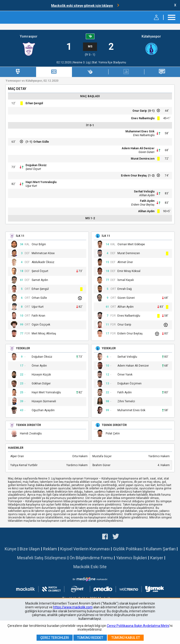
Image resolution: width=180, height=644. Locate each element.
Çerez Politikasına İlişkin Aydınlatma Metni (138, 626)
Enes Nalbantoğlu (143, 118)
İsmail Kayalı (126, 280)
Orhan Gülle (41, 142)
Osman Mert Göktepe (131, 244)
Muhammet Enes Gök (140, 131)
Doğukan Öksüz (36, 165)
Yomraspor (29, 36)
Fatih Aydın (147, 201)
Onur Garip (140, 111)
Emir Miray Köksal (129, 271)
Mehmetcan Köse (43, 253)
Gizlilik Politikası (128, 549)
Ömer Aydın (39, 366)
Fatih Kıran (38, 316)
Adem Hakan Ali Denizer (138, 148)
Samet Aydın (40, 280)
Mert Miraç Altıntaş (44, 334)
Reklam (50, 549)
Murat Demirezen (143, 159)
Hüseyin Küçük (41, 375)
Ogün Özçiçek (41, 325)
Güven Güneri (146, 152)
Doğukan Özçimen (129, 384)
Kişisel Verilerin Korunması (85, 549)
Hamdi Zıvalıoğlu (31, 434)
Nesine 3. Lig (82, 62)
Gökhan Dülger (41, 384)
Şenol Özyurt (33, 169)
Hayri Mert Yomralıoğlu (41, 182)
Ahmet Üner (125, 262)
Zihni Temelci (126, 401)
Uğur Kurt (31, 186)
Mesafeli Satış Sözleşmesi (42, 558)
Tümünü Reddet (90, 638)
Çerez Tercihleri (55, 638)
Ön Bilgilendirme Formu (91, 558)
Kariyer (157, 558)
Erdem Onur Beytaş (134, 176)
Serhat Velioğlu (144, 192)
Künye (11, 549)
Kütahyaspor (151, 36)
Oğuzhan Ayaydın (43, 410)
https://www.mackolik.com (73, 607)
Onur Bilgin (39, 244)
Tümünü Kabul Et (126, 638)
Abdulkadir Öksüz (43, 262)
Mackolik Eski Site (90, 567)
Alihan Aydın (147, 195)
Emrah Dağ (125, 289)
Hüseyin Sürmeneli (44, 401)
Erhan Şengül (34, 103)
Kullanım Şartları (161, 549)
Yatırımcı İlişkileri (131, 558)
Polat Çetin (113, 434)
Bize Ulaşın (30, 549)
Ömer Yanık (125, 375)
